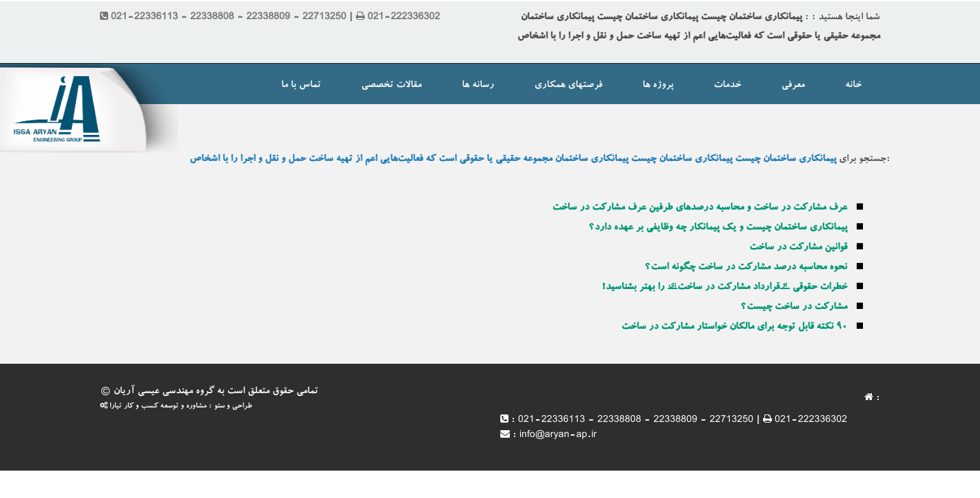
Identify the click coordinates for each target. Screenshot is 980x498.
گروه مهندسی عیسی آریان (164, 392)
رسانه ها (478, 86)
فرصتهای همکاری (568, 86)
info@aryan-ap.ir (558, 436)
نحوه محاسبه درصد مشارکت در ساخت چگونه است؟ (746, 268)
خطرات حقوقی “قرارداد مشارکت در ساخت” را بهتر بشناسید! (724, 288)
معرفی (793, 86)
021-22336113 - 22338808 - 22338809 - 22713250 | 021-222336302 (683, 421)
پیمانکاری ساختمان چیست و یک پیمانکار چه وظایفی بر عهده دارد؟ (718, 228)
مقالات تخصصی (391, 86)
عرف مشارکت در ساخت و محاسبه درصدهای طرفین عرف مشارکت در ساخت (700, 208)
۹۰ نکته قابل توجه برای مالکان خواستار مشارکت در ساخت (734, 327)
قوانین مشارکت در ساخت (798, 248)
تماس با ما (301, 86)
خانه (853, 86)
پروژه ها (658, 86)
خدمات (727, 86)
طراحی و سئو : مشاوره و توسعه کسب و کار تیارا (176, 407)
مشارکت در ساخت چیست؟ (794, 308)
